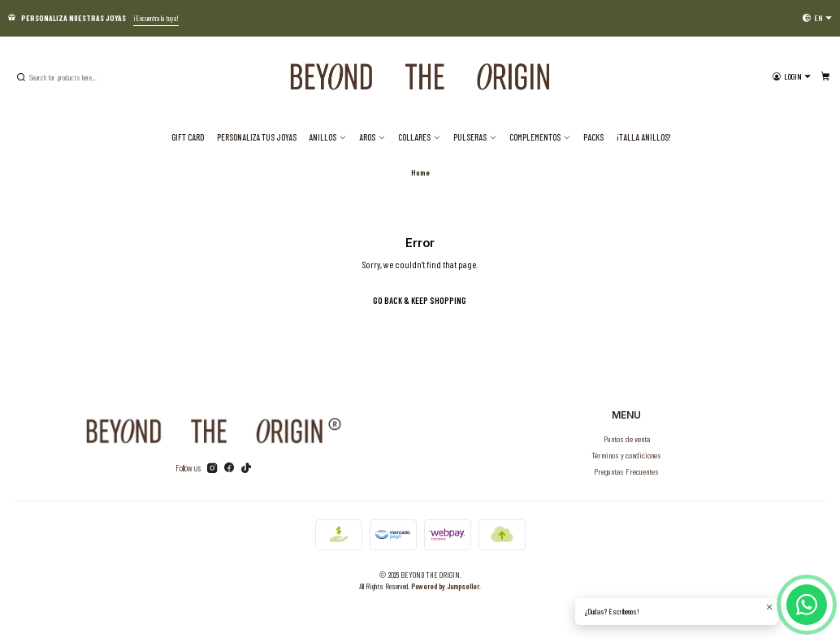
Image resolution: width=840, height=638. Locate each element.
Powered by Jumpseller (445, 586)
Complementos (540, 137)
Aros (372, 137)
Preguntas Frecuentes (626, 471)
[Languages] (817, 18)
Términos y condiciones (626, 455)
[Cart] (825, 77)
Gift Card (188, 137)
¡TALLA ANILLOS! (644, 137)
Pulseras (475, 137)
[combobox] (97, 77)
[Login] (792, 77)
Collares (419, 137)
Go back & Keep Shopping (420, 300)
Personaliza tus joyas (257, 137)
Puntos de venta (627, 438)
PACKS (593, 137)
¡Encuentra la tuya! (156, 18)
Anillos (327, 137)
